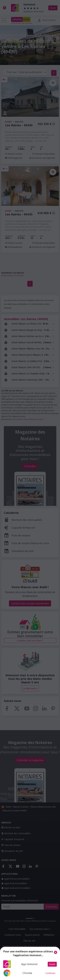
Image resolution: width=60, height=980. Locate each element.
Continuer (50, 973)
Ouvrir (52, 964)
